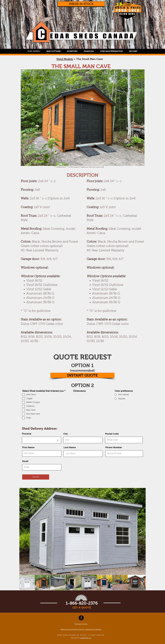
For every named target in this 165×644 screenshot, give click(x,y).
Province (27, 434)
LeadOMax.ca (86, 638)
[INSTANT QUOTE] (82, 375)
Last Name (70, 447)
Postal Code (112, 434)
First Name (28, 447)
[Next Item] (141, 531)
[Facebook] (81, 618)
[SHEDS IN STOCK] (81, 4)
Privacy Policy (81, 624)
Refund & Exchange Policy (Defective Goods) (81, 629)
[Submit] (36, 477)
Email (25, 461)
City (66, 434)
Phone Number (114, 447)
